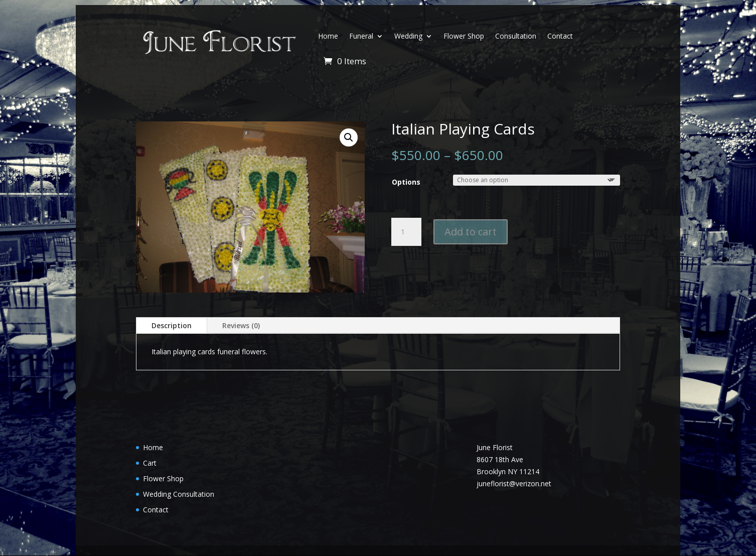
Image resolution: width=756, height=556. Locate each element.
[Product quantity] (406, 232)
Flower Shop (464, 36)
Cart (150, 463)
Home (328, 36)
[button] (349, 137)
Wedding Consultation (179, 494)
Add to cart (471, 232)
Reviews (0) (241, 325)
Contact (560, 36)
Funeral (361, 36)
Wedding (408, 36)
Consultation (516, 36)
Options (406, 182)
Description (172, 325)
